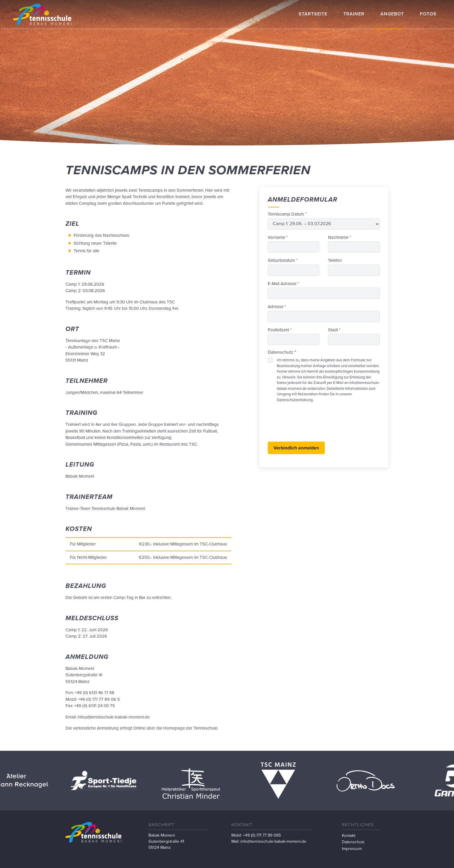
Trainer (354, 14)
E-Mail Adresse (283, 284)
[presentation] (312, 426)
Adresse (277, 307)
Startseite (313, 14)
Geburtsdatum (283, 260)
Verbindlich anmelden (296, 448)
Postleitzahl (280, 330)
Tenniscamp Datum (287, 214)
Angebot (392, 14)
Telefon (335, 260)
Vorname (278, 237)
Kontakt (349, 836)
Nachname (339, 237)
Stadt (334, 330)
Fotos (428, 14)
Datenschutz (353, 842)
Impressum (352, 849)
